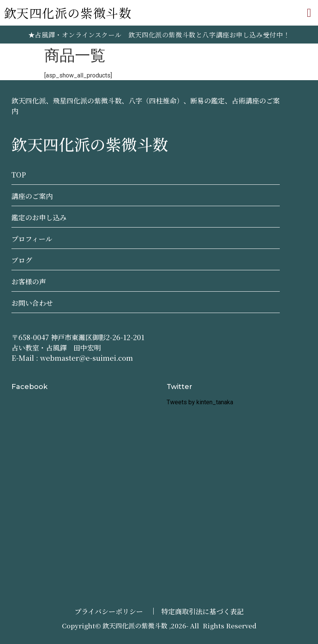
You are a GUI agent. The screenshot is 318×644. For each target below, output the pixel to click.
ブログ (22, 260)
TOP (19, 174)
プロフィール (32, 239)
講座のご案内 (32, 196)
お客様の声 (29, 281)
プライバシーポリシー (109, 611)
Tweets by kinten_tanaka (200, 402)
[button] (309, 13)
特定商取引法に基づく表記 (203, 611)
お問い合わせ (32, 303)
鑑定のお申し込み (39, 217)
